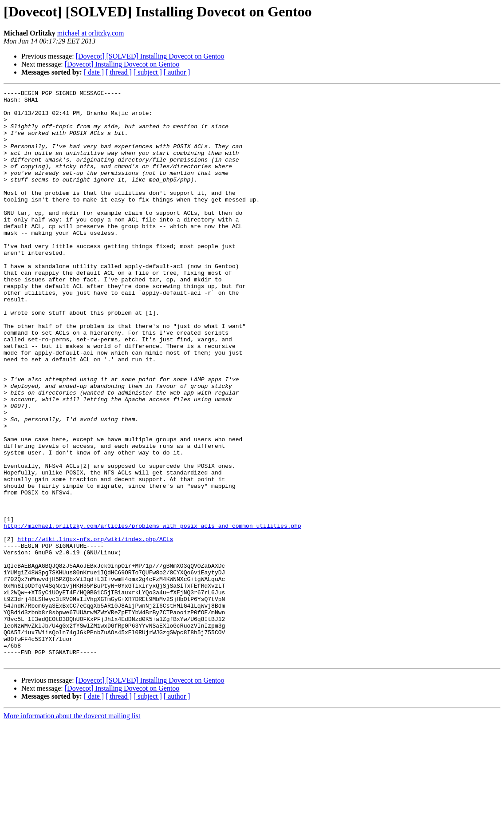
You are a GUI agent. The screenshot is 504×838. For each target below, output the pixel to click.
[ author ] (177, 72)
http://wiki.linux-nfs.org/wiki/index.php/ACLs (95, 629)
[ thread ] (119, 72)
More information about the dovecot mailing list (72, 830)
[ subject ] (148, 72)
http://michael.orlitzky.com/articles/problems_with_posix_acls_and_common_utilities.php (152, 613)
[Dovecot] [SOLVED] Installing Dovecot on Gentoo (150, 56)
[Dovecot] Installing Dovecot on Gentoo (122, 64)
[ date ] (94, 72)
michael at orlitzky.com (91, 33)
